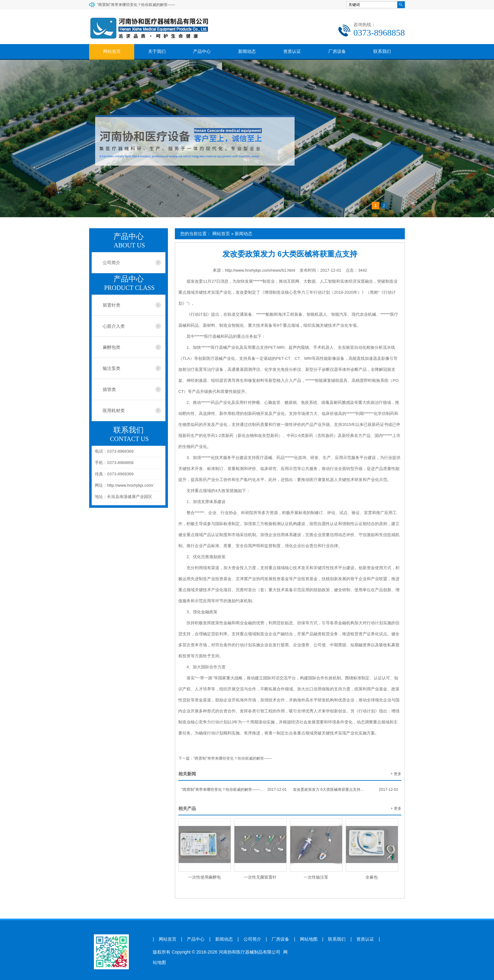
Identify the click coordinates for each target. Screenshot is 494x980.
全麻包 (372, 877)
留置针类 (112, 305)
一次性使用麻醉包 (204, 877)
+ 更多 (396, 774)
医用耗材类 (114, 411)
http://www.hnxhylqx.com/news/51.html (260, 270)
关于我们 (157, 51)
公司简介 (112, 263)
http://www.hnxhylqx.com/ (130, 485)
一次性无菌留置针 (260, 877)
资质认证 (292, 51)
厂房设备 (337, 51)
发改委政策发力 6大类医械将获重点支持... (346, 790)
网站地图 (309, 939)
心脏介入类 (114, 326)
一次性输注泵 (316, 877)
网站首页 (112, 51)
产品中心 (202, 51)
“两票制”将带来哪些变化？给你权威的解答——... (234, 790)
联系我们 (382, 51)
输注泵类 (112, 368)
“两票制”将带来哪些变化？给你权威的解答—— (136, 5)
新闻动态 (247, 51)
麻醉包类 (112, 347)
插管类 (109, 389)
